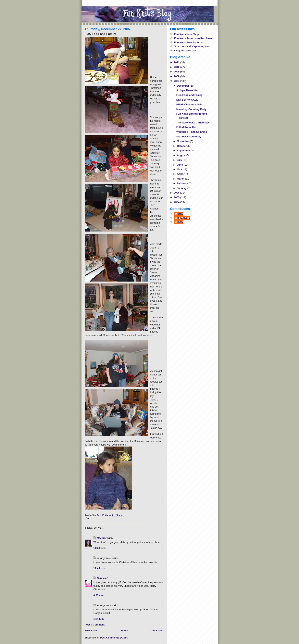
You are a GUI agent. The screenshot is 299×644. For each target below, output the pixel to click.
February (183, 183)
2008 (177, 76)
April (180, 174)
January (182, 188)
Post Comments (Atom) (114, 638)
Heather (102, 538)
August (182, 155)
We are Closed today (189, 137)
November (183, 141)
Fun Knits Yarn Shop (187, 34)
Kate (181, 222)
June (180, 165)
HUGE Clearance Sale (189, 104)
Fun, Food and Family (189, 95)
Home (124, 631)
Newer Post (92, 631)
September (184, 151)
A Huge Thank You (187, 90)
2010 (177, 67)
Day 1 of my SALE (187, 100)
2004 (177, 202)
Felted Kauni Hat (186, 127)
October (182, 146)
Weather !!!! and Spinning (192, 132)
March (181, 179)
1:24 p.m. (99, 619)
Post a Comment (95, 625)
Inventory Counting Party (192, 109)
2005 (177, 197)
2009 (177, 72)
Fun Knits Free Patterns (188, 42)
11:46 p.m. (100, 568)
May (180, 169)
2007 (177, 81)
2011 (177, 62)
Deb (99, 578)
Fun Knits (184, 218)
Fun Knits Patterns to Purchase (193, 38)
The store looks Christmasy (193, 123)
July (180, 160)
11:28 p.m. (100, 548)
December (183, 86)
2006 (177, 193)
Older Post (157, 631)
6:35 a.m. (99, 595)
